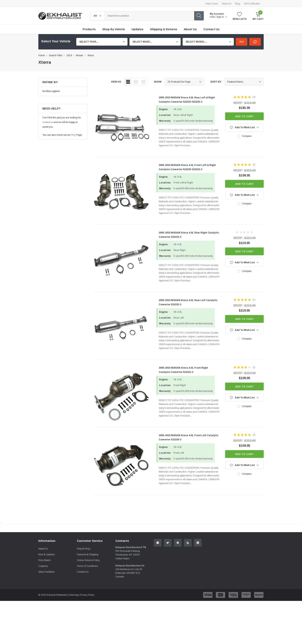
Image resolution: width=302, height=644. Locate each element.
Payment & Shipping (88, 598)
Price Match (44, 603)
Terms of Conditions (87, 609)
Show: (158, 82)
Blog (238, 4)
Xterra (91, 55)
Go (242, 42)
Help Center (212, 4)
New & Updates (47, 598)
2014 (69, 55)
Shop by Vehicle (114, 29)
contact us (48, 122)
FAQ (73, 135)
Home (42, 55)
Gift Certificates (252, 4)
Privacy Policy (87, 638)
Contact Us (83, 615)
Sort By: (216, 82)
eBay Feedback (46, 615)
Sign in (222, 17)
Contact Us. (249, 560)
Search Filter (56, 55)
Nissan (80, 55)
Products (89, 29)
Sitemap (74, 638)
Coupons (43, 609)
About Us (227, 4)
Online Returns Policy (88, 603)
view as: (116, 82)
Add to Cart (245, 116)
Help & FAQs (84, 592)
